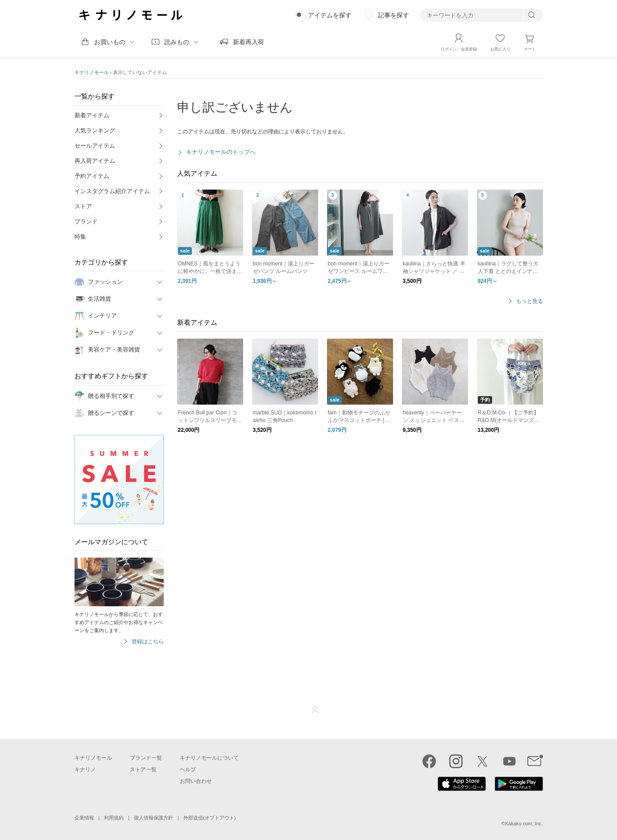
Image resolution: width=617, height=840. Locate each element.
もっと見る (530, 301)
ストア (83, 206)
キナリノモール (92, 72)
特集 (80, 237)
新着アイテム (92, 115)
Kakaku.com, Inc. (524, 823)
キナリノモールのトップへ (221, 152)
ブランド (86, 221)
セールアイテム (95, 146)
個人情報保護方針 (153, 818)
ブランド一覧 (146, 758)
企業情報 (84, 818)
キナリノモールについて (209, 758)
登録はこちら (148, 642)
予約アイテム (92, 176)
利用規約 (114, 818)
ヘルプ (188, 770)
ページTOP (315, 710)
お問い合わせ (196, 781)
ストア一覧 (143, 770)
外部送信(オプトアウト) (209, 818)
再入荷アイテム (95, 161)
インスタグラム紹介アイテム (112, 191)
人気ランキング (95, 130)
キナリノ (85, 770)
